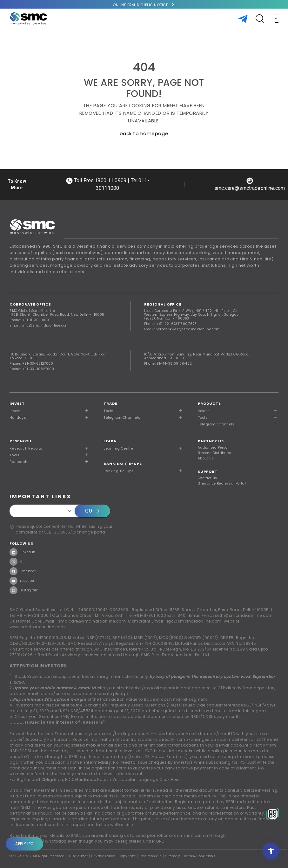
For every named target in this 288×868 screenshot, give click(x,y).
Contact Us (208, 478)
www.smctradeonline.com (37, 627)
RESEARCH (20, 441)
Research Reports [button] (26, 448)
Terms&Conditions (199, 856)
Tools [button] (108, 411)
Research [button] (18, 462)
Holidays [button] (18, 417)
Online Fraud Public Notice (140, 5)
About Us (206, 458)
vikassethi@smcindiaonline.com (238, 615)
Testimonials (150, 856)
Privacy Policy (103, 856)
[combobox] (44, 511)
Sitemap (173, 856)
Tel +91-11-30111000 (29, 615)
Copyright (127, 856)
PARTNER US (211, 441)
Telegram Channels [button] (122, 417)
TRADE (110, 403)
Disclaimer (78, 856)
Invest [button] (15, 411)
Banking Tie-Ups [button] (119, 471)
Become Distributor (215, 453)
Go (92, 511)
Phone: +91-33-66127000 (31, 364)
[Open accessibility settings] (271, 851)
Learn (110, 441)
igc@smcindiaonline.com (194, 621)
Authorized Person (214, 448)
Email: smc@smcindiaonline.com (39, 325)
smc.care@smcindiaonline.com (92, 621)
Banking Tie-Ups (123, 464)
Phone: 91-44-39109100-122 (168, 364)
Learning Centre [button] (118, 448)
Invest (17, 403)
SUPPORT (208, 472)
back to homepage (144, 133)
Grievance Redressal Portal (222, 484)
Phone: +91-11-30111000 (29, 320)
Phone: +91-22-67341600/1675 (171, 324)
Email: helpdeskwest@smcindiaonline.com (182, 329)
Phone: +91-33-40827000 (32, 369)
